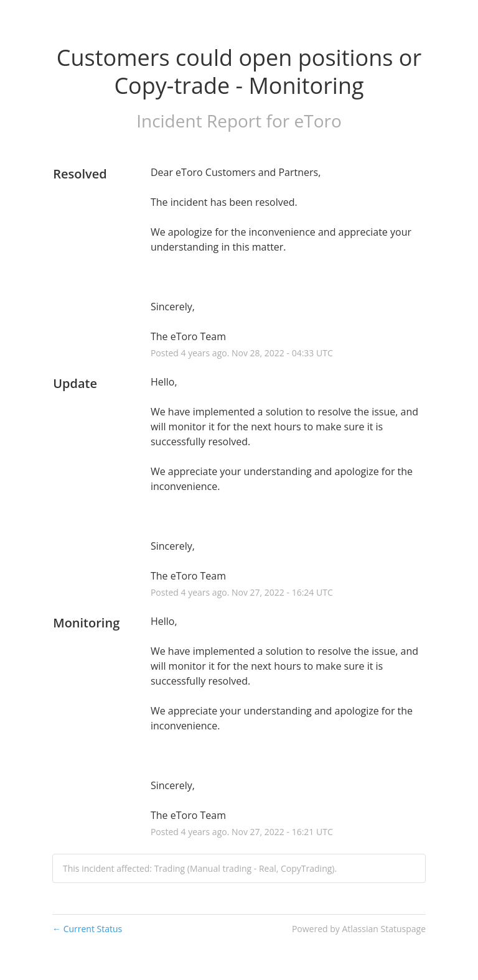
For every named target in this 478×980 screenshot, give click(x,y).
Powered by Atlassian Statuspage (359, 929)
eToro (318, 121)
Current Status (87, 929)
